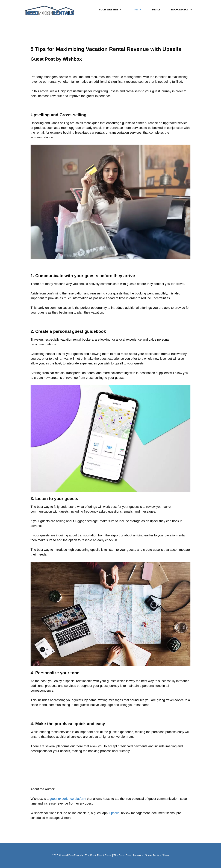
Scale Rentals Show (157, 855)
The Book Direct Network (128, 855)
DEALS (156, 10)
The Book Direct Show (98, 855)
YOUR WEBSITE (113, 10)
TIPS (140, 10)
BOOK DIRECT (184, 10)
